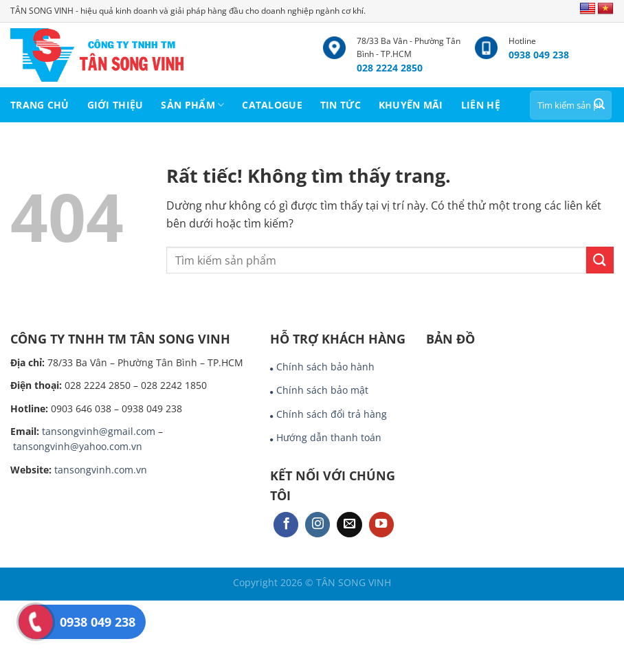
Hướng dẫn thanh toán (329, 437)
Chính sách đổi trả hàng (332, 414)
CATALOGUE (272, 105)
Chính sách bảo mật (322, 390)
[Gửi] (599, 105)
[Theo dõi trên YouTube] (381, 525)
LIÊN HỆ (481, 105)
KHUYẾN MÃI (411, 105)
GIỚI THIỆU (115, 105)
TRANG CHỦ (40, 105)
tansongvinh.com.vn (101, 470)
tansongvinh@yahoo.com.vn (78, 446)
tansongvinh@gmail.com (99, 431)
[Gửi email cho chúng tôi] (349, 525)
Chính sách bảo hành (325, 367)
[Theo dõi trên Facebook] (286, 525)
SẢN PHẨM (192, 105)
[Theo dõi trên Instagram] (317, 525)
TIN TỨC (341, 105)
